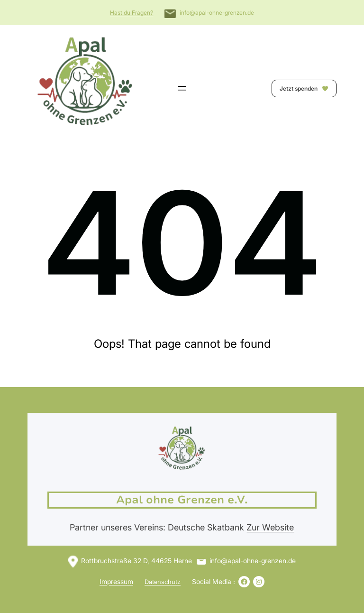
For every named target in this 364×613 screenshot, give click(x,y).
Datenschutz (163, 582)
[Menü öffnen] (182, 88)
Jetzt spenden (304, 88)
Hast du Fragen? (132, 13)
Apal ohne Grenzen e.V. (182, 500)
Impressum (116, 581)
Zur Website (270, 527)
